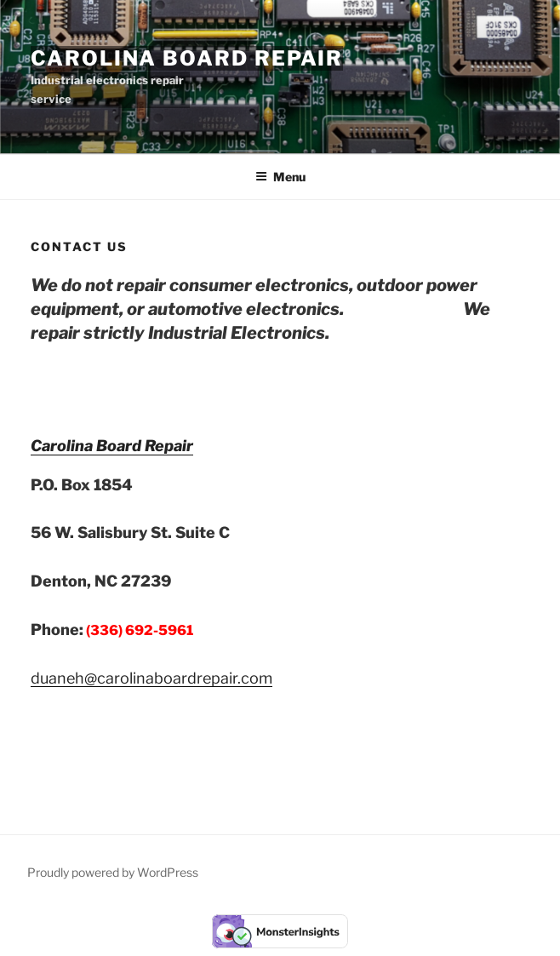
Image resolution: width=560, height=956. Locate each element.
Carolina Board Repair (187, 58)
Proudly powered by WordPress (113, 872)
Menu (280, 177)
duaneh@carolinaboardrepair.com (151, 678)
